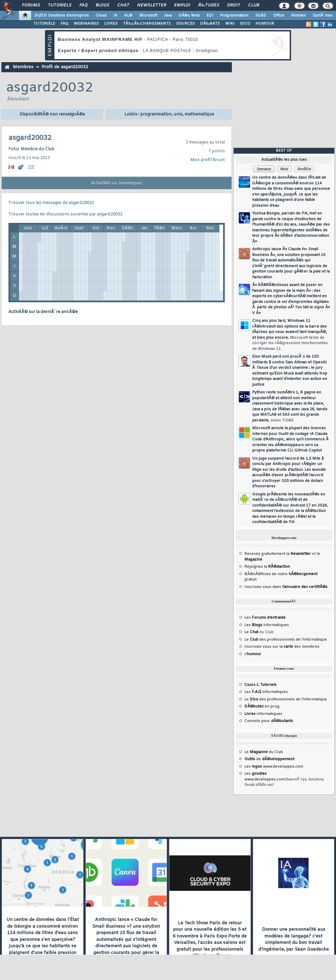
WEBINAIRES (86, 24)
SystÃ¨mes (323, 16)
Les (265, 618)
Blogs (102, 5)
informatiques (263, 714)
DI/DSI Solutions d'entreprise (62, 16)
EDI (210, 16)
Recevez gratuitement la (278, 554)
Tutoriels (60, 5)
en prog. (262, 706)
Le (251, 632)
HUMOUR (265, 24)
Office (279, 16)
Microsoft (148, 16)
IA (115, 16)
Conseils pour (269, 721)
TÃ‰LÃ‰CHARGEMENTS (147, 24)
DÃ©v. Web (189, 16)
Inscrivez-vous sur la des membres (282, 647)
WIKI (230, 24)
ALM (128, 16)
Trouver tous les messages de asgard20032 (51, 203)
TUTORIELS (44, 24)
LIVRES (111, 24)
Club (254, 5)
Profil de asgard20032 (65, 67)
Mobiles (298, 16)
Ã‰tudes (209, 5)
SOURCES (185, 24)
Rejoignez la (267, 567)
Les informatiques (267, 625)
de (269, 759)
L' (253, 654)
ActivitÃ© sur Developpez (117, 183)
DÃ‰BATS (210, 24)
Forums (31, 5)
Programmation (234, 16)
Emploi (182, 5)
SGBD (261, 16)
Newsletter (152, 5)
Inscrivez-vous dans (286, 587)
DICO (245, 24)
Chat (123, 5)
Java (168, 16)
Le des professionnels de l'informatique (286, 640)
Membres (23, 67)
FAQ (83, 5)
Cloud (101, 16)
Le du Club (264, 752)
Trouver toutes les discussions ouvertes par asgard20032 (65, 214)
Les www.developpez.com (274, 767)
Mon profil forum (208, 160)
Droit (234, 5)
